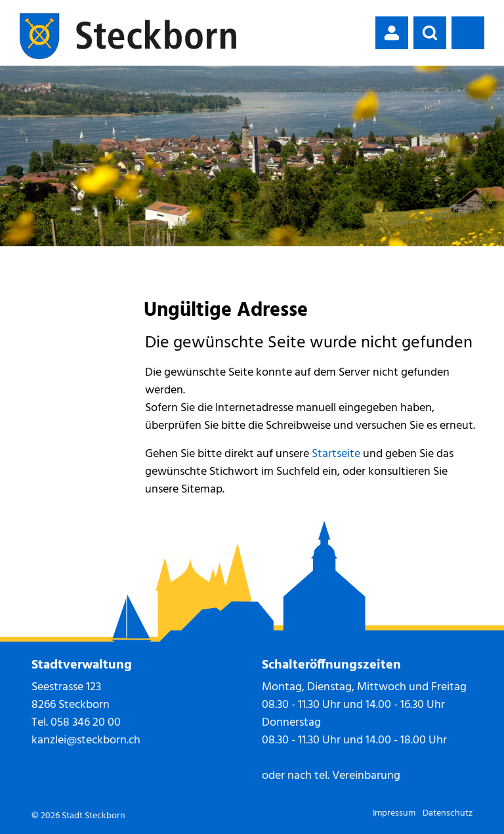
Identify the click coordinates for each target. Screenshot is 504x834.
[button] (430, 33)
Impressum (394, 813)
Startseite (336, 454)
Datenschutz (448, 813)
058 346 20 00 (86, 723)
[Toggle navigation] (468, 33)
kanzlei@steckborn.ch (86, 740)
